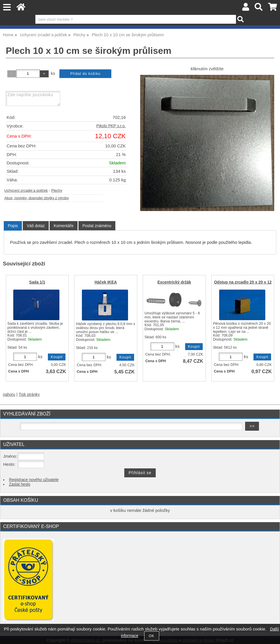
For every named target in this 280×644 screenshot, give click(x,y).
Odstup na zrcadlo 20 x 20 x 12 (243, 282)
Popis (13, 226)
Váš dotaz (36, 226)
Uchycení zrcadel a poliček (26, 191)
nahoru (9, 395)
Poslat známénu (97, 226)
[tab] (13, 226)
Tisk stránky (29, 395)
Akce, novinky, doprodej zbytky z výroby (36, 198)
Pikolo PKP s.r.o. (111, 126)
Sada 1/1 (37, 282)
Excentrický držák (174, 282)
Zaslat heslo (20, 484)
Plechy (57, 191)
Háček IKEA (106, 282)
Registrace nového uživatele (34, 480)
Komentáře (63, 226)
